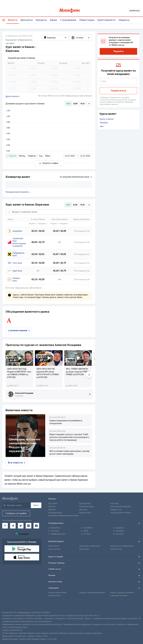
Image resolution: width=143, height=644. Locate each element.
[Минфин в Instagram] (28, 526)
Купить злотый (116, 549)
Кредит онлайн (85, 513)
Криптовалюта (106, 20)
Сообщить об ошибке (16, 513)
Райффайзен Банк (19, 254)
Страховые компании (119, 596)
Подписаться (118, 91)
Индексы (124, 20)
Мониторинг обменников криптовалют (64, 516)
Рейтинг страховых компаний (122, 593)
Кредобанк (17, 231)
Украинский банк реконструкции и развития (19, 242)
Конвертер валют (55, 513)
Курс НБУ (52, 507)
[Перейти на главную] (72, 11)
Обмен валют (54, 546)
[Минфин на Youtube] (36, 526)
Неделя (11, 156)
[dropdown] (89, 104)
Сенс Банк (17, 263)
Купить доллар (54, 549)
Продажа (43, 223)
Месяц (22, 156)
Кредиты (41, 20)
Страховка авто (54, 596)
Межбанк (104, 123)
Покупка (33, 223)
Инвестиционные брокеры (121, 507)
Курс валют (53, 503)
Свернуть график (49, 163)
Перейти (118, 51)
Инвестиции (87, 20)
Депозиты (27, 20)
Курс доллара (85, 503)
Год (41, 156)
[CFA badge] (8, 606)
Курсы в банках (107, 119)
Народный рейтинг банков (121, 513)
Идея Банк (17, 271)
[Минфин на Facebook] (5, 526)
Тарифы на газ (116, 510)
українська (134, 11)
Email (104, 81)
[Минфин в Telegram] (13, 526)
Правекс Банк (16, 279)
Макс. (48, 156)
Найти (36, 505)
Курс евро (114, 503)
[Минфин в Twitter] (21, 526)
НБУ (102, 126)
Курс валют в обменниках (90, 546)
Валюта (13, 20)
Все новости (17, 463)
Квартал (32, 156)
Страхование (68, 20)
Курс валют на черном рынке (122, 546)
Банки (53, 20)
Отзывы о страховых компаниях (92, 593)
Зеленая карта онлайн (57, 593)
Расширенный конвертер (18, 192)
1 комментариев (19, 330)
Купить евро (84, 549)
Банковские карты (87, 507)
